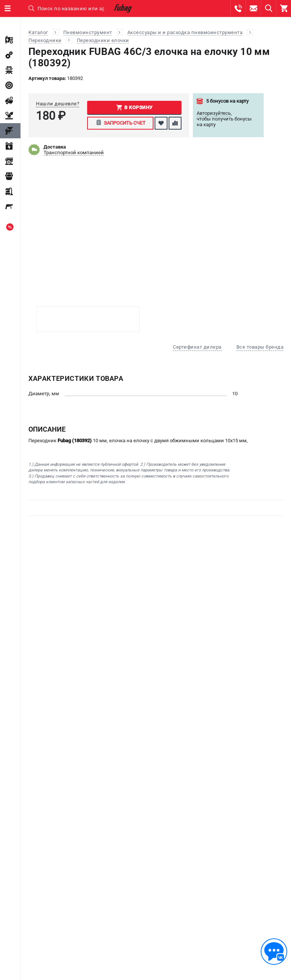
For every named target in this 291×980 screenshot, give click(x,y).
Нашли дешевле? (58, 104)
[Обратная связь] (274, 952)
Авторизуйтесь (214, 113)
